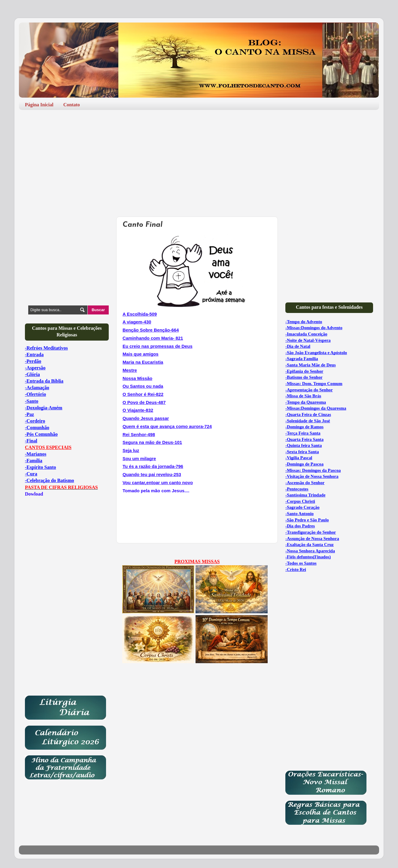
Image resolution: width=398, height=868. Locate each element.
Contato (72, 105)
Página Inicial (39, 105)
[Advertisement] (199, 161)
